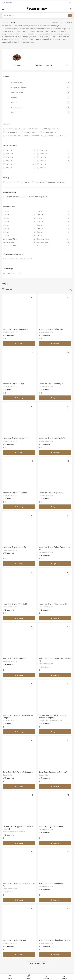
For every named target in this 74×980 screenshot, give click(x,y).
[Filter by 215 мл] (18, 222)
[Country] (37, 3)
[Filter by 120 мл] (18, 211)
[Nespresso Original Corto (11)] (19, 922)
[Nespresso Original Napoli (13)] (55, 365)
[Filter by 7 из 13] (52, 164)
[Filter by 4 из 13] (18, 161)
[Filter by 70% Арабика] (10, 132)
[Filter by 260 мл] (52, 225)
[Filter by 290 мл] (52, 229)
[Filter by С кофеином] (24, 259)
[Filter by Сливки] (48, 136)
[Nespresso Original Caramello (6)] (55, 420)
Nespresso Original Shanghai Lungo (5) (54, 940)
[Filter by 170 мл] (18, 215)
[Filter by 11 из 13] (18, 154)
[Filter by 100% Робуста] (30, 129)
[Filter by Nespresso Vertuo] (35, 82)
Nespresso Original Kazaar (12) (51, 826)
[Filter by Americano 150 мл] (18, 239)
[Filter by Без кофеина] (9, 259)
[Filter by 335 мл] (18, 236)
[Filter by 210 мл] (52, 218)
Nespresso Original (10, 332)
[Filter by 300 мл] (52, 232)
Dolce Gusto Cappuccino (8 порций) (53, 772)
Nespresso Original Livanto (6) (15, 658)
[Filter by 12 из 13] (52, 154)
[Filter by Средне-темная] (53, 182)
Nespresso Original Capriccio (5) (51, 493)
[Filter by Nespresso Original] (35, 87)
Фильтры (8, 289)
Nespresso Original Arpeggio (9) (16, 329)
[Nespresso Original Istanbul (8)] (55, 865)
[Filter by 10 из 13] (52, 150)
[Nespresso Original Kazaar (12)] (55, 808)
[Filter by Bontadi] (35, 102)
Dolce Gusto (7, 775)
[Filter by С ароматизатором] (36, 197)
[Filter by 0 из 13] (18, 150)
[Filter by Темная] (36, 182)
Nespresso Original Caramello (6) (52, 438)
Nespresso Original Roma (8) (14, 547)
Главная (5, 22)
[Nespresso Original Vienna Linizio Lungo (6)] (19, 865)
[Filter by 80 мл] (52, 236)
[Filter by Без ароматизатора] (12, 197)
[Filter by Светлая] (8, 182)
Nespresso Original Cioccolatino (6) (53, 604)
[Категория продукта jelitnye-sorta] (44, 60)
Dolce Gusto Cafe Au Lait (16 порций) (18, 772)
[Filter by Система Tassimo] (10, 273)
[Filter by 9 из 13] (52, 168)
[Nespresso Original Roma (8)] (19, 529)
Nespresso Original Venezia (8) (15, 604)
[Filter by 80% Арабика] (28, 132)
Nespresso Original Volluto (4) (51, 329)
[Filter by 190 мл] (52, 215)
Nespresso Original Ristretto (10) (16, 438)
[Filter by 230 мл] (18, 225)
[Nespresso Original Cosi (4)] (19, 365)
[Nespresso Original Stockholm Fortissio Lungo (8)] (19, 697)
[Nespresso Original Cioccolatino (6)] (55, 586)
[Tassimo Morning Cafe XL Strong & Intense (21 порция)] (55, 697)
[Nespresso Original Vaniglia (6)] (19, 474)
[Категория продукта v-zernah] (17, 60)
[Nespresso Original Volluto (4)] (55, 311)
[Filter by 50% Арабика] (48, 129)
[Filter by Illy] (35, 113)
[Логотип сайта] (37, 9)
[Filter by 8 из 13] (18, 168)
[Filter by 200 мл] (18, 218)
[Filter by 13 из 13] (18, 157)
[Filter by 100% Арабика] (10, 129)
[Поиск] (37, 15)
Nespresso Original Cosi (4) (14, 384)
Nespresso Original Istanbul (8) (51, 883)
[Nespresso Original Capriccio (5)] (55, 474)
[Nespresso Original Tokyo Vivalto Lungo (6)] (55, 529)
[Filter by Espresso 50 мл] (18, 243)
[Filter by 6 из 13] (18, 164)
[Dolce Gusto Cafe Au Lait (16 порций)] (19, 754)
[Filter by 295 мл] (18, 232)
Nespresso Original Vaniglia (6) (15, 493)
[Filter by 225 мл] (52, 222)
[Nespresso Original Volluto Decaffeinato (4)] (55, 640)
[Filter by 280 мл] (18, 229)
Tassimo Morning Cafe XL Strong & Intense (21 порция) (52, 716)
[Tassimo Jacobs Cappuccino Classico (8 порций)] (19, 808)
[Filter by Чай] (61, 136)
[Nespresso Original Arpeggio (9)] (19, 311)
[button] (19, 343)
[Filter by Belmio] (35, 97)
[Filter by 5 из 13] (52, 161)
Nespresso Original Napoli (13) (51, 384)
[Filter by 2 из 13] (52, 157)
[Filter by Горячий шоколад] (30, 136)
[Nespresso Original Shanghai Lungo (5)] (55, 922)
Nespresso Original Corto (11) (15, 940)
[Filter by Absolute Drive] (35, 92)
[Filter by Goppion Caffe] (35, 108)
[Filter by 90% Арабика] (47, 132)
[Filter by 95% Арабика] (10, 136)
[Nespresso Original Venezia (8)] (19, 586)
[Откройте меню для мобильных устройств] (3, 9)
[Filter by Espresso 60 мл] (52, 243)
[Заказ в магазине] (71, 290)
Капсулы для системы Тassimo (50, 721)
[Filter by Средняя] (22, 182)
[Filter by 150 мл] (52, 211)
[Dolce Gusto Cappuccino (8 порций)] (55, 754)
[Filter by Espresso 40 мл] (52, 239)
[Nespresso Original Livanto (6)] (19, 640)
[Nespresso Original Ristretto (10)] (19, 420)
